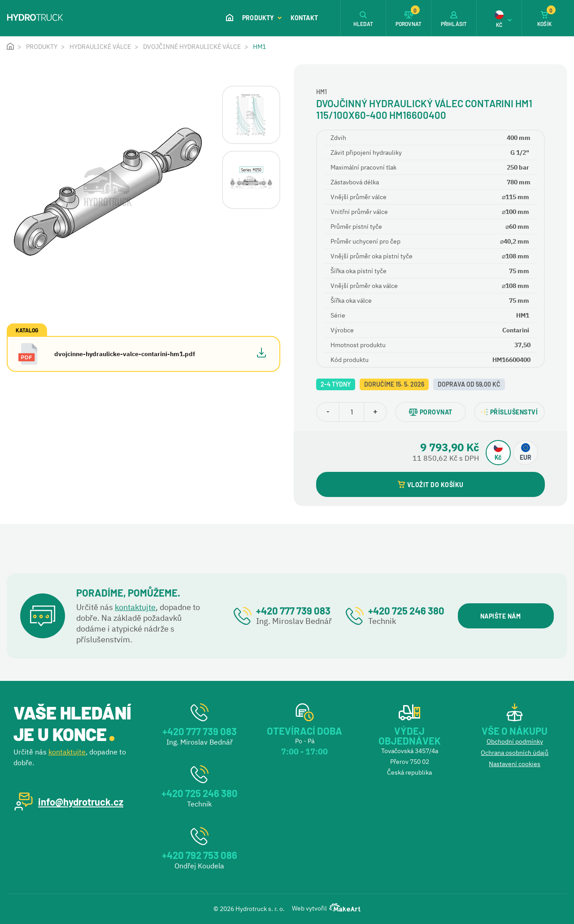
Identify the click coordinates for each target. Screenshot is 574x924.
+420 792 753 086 (200, 855)
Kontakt (304, 18)
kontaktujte (135, 607)
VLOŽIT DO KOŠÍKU (431, 485)
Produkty (262, 18)
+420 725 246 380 (406, 610)
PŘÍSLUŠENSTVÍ (510, 412)
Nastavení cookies (515, 764)
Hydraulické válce (100, 47)
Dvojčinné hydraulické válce (192, 47)
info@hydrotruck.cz (81, 802)
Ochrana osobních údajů (515, 753)
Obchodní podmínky (515, 741)
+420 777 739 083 (293, 610)
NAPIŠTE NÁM (506, 616)
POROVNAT (431, 412)
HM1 (259, 47)
